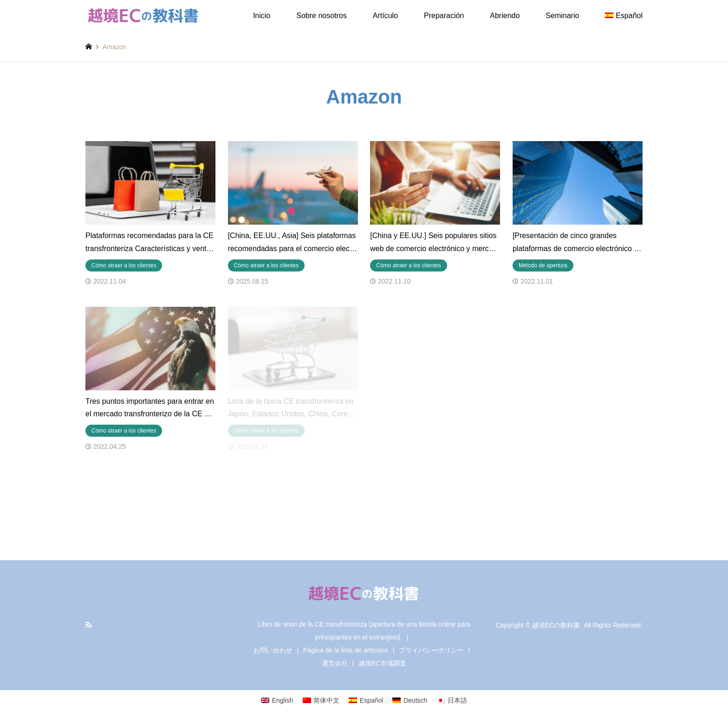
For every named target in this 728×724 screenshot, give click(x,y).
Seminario (562, 16)
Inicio (262, 16)
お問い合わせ (273, 650)
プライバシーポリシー (431, 650)
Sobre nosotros (322, 16)
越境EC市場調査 (382, 663)
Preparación (444, 16)
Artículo (385, 16)
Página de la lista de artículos (346, 650)
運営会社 (335, 663)
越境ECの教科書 (556, 625)
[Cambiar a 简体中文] (321, 700)
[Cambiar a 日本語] (452, 700)
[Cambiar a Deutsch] (410, 700)
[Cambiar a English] (277, 700)
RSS (89, 625)
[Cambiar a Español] (366, 700)
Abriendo (505, 16)
